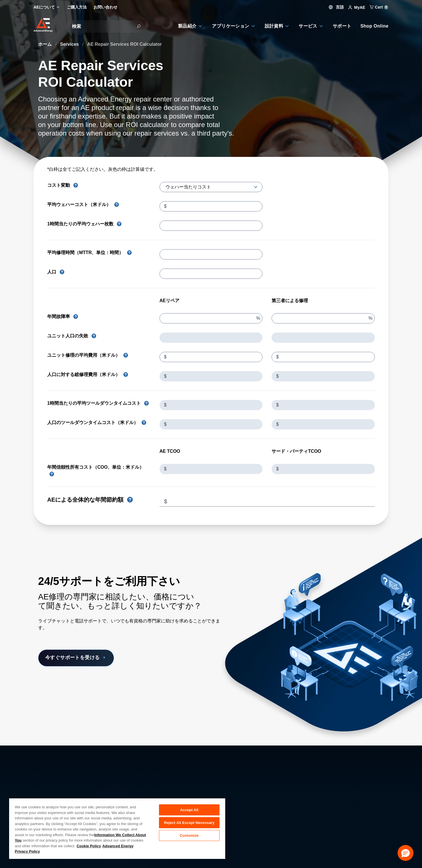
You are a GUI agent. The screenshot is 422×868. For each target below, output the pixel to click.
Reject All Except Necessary (189, 824)
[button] (406, 853)
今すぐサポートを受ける (81, 658)
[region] (117, 828)
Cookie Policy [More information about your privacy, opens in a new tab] (89, 846)
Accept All (189, 810)
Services (70, 44)
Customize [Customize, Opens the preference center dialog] (189, 838)
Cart (379, 7)
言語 (336, 7)
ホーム (45, 44)
